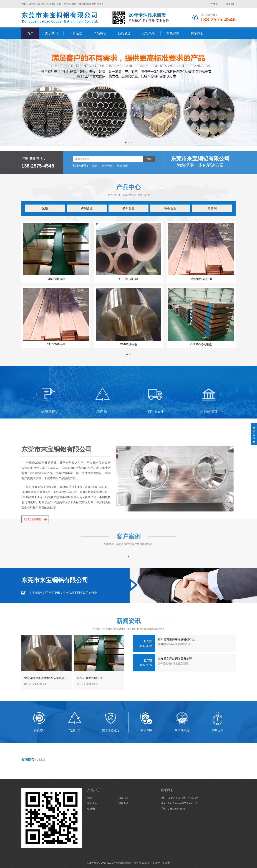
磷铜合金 (107, 181)
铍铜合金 (122, 181)
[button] (126, 143)
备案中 (166, 863)
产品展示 (100, 33)
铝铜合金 (170, 208)
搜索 (149, 174)
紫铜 (95, 181)
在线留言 (173, 33)
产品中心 (213, 4)
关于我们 (51, 33)
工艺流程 (76, 33)
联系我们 (231, 4)
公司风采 (148, 33)
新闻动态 (124, 33)
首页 (30, 33)
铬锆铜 (212, 208)
